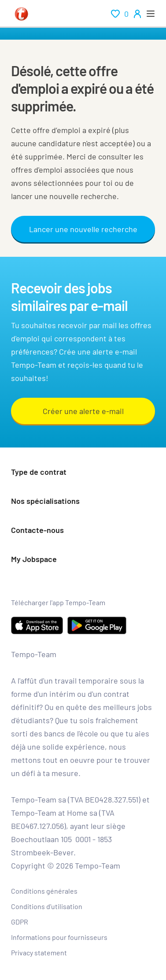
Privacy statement (39, 952)
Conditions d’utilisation (47, 906)
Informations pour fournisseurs (59, 937)
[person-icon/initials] (137, 14)
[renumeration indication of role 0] (120, 14)
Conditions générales (44, 891)
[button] (83, 473)
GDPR (20, 922)
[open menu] (151, 14)
